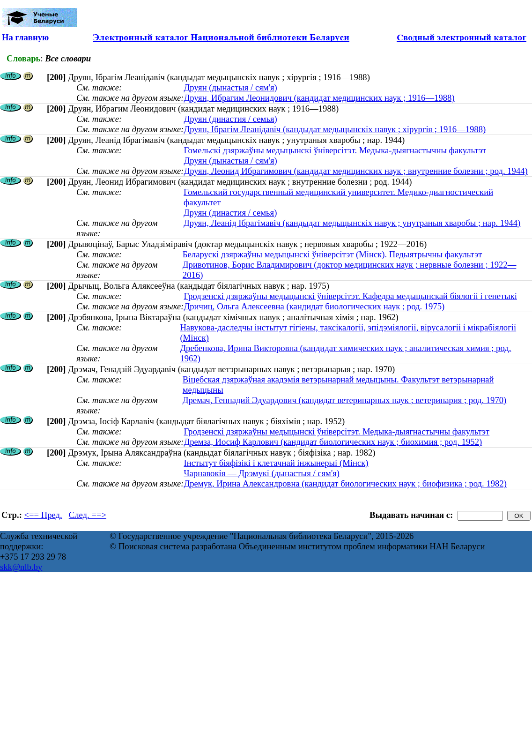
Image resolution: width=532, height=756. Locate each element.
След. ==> (88, 515)
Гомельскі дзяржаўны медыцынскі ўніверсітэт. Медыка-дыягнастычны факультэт (335, 150)
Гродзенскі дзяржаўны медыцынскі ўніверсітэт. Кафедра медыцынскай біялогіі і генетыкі (350, 296)
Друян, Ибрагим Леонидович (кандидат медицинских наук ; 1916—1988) (319, 98)
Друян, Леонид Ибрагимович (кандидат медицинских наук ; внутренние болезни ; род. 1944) (355, 171)
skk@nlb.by (21, 567)
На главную (25, 37)
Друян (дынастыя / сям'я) (230, 87)
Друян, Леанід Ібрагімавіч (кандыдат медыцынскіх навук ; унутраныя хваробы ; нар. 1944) (352, 223)
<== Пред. (43, 515)
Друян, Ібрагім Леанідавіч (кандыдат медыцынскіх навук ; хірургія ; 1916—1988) (335, 129)
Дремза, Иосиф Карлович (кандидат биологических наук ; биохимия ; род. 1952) (333, 442)
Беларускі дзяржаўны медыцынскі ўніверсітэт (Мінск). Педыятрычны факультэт (332, 254)
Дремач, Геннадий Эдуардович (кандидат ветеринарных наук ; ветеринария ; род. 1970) (344, 400)
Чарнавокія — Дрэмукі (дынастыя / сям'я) (262, 473)
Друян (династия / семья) (230, 119)
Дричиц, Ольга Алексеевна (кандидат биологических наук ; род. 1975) (314, 306)
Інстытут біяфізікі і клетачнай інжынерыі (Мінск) (276, 463)
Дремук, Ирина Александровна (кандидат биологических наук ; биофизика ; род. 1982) (345, 483)
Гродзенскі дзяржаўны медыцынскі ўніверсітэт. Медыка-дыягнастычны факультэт (336, 431)
